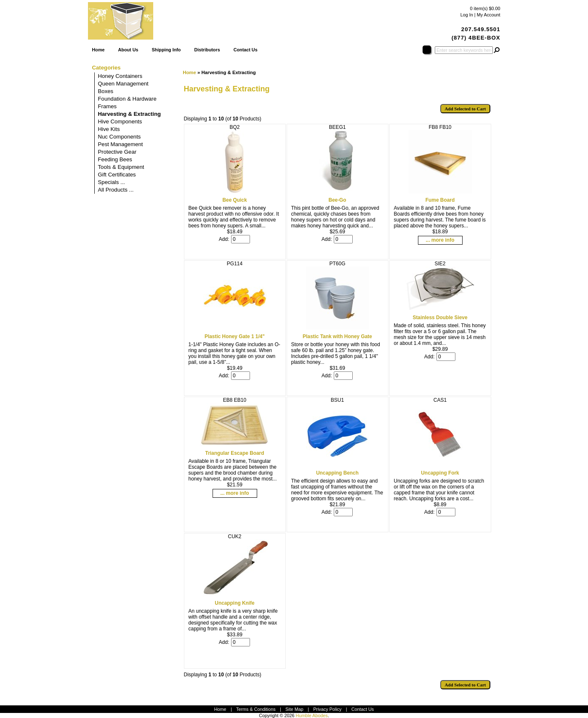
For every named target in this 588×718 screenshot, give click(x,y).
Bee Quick (234, 200)
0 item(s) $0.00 (485, 8)
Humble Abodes (311, 715)
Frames (108, 106)
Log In (467, 15)
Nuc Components (120, 137)
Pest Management (121, 144)
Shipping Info (166, 50)
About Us (128, 50)
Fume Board (440, 200)
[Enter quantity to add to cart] (241, 239)
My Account (489, 15)
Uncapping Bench (337, 473)
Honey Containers (120, 76)
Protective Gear (117, 152)
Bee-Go (337, 200)
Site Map (294, 709)
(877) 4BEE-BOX (476, 38)
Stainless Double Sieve (440, 318)
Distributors (207, 50)
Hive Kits (109, 129)
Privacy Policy (327, 709)
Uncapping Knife (234, 603)
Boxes (106, 91)
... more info (440, 240)
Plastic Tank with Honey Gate (337, 336)
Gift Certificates (117, 175)
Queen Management (123, 84)
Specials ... (112, 182)
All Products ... (116, 190)
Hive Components (120, 121)
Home (98, 50)
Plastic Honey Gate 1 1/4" (235, 336)
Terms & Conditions (256, 709)
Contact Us (246, 50)
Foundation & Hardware (127, 99)
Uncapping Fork (440, 473)
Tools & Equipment (121, 167)
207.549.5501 (481, 29)
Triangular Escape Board (235, 453)
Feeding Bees (115, 159)
